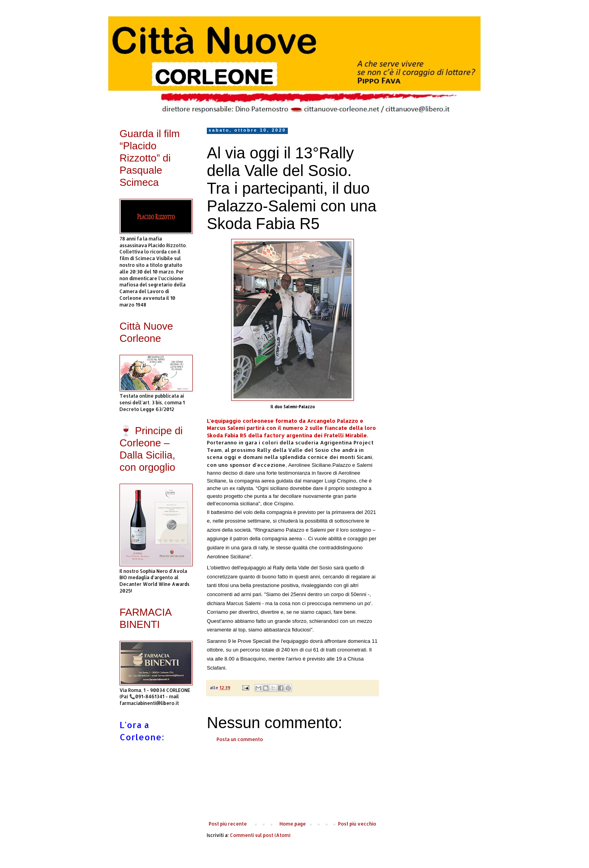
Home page (293, 824)
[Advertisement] (293, 782)
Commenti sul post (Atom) (260, 835)
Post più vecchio (357, 824)
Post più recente (228, 824)
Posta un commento (240, 739)
